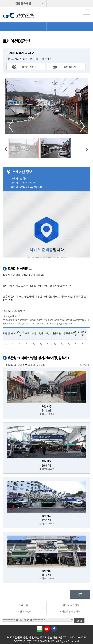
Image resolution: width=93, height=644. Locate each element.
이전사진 (11, 126)
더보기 (84, 365)
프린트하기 (70, 67)
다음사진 (82, 126)
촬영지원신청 (29, 67)
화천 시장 (46, 406)
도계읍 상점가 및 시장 (20, 53)
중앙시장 (46, 571)
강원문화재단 (23, 3)
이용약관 (23, 605)
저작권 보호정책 (23, 611)
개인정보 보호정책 (70, 605)
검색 (79, 621)
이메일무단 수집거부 (70, 611)
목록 (80, 594)
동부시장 (46, 516)
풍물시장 (46, 461)
